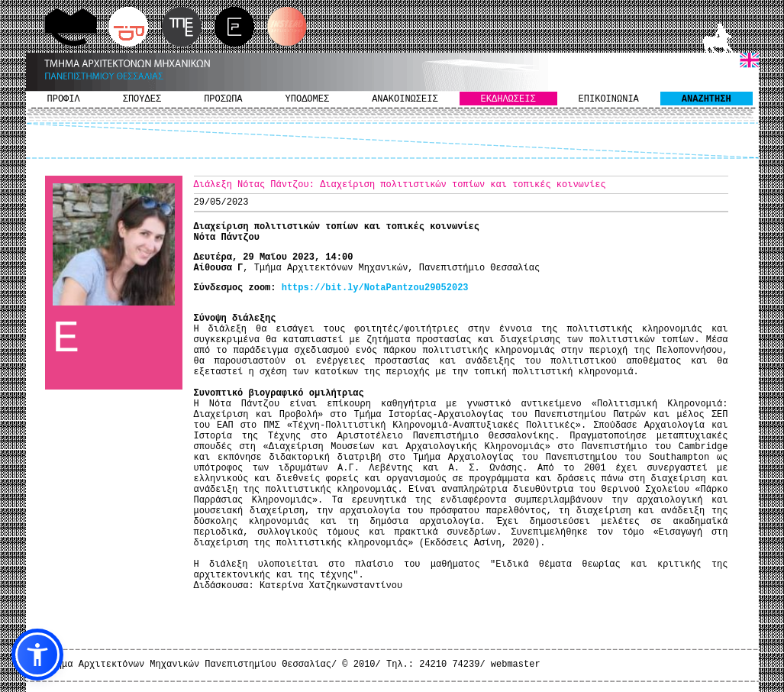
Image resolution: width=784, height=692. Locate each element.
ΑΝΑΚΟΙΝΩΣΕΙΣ (405, 99)
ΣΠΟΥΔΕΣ (142, 99)
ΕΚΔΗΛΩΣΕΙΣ (508, 99)
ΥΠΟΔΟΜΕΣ (308, 99)
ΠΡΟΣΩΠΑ (223, 99)
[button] (37, 655)
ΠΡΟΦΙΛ (64, 99)
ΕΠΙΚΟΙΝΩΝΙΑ (609, 99)
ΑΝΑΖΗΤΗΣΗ (707, 99)
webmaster (516, 665)
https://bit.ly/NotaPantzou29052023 (375, 288)
